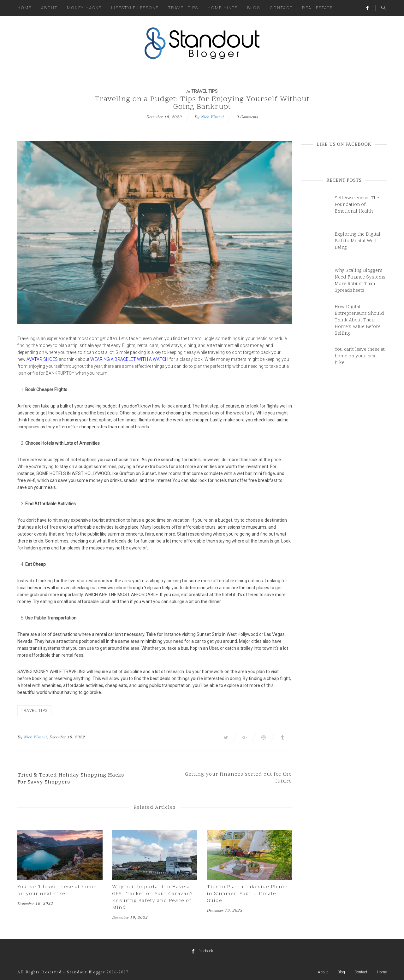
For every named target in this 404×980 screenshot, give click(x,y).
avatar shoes (42, 359)
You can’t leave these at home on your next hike (57, 890)
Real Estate (317, 8)
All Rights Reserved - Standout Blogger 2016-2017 (73, 972)
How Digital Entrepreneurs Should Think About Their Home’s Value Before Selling (359, 320)
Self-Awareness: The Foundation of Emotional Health (357, 205)
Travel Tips (183, 8)
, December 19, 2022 (66, 737)
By (20, 737)
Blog (254, 8)
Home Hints (223, 8)
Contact (281, 8)
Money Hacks (84, 8)
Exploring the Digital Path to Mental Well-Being (357, 241)
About (49, 8)
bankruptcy (60, 373)
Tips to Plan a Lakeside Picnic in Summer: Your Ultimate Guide (247, 894)
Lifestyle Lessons (135, 8)
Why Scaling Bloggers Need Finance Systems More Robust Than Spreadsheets (360, 281)
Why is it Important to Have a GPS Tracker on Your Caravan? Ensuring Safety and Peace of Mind (152, 897)
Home (24, 8)
